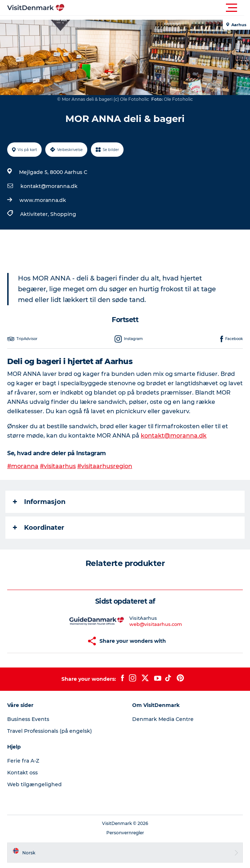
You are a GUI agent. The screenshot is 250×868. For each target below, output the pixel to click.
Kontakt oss (22, 773)
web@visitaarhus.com (156, 624)
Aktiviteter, (35, 214)
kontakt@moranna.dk (49, 186)
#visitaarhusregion (105, 466)
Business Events (28, 719)
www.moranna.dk (43, 200)
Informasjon (39, 502)
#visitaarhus (58, 466)
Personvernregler (125, 833)
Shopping (63, 214)
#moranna (23, 466)
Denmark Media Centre (163, 719)
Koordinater (39, 528)
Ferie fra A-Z (23, 761)
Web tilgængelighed (34, 784)
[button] (157, 8)
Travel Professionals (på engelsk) (50, 731)
